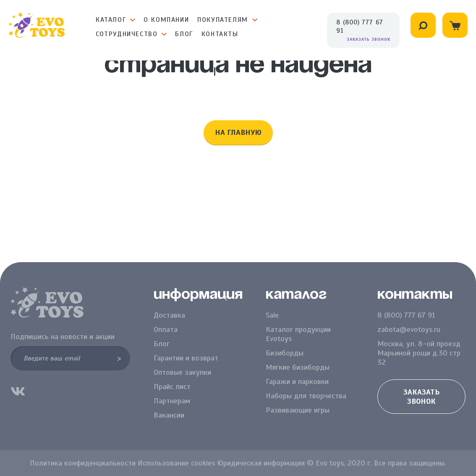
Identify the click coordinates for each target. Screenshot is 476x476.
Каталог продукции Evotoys (298, 334)
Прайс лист (172, 387)
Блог (184, 34)
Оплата (166, 329)
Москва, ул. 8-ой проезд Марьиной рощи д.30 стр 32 (419, 353)
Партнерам (172, 401)
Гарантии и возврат (186, 358)
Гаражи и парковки (297, 381)
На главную (238, 132)
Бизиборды (285, 353)
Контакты (220, 34)
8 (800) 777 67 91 (360, 26)
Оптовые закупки (182, 372)
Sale (272, 315)
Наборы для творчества (306, 396)
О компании (166, 20)
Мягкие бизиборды (298, 367)
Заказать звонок (369, 39)
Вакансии (169, 415)
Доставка (169, 315)
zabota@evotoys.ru (409, 329)
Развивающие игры (298, 410)
